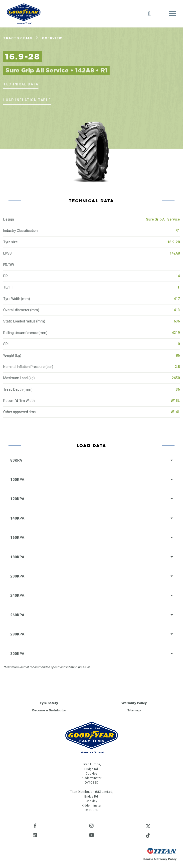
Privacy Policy (167, 859)
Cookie (148, 859)
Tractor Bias (18, 38)
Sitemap (134, 710)
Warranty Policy (134, 703)
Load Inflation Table (27, 100)
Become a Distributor (49, 710)
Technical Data (21, 84)
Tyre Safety (49, 703)
